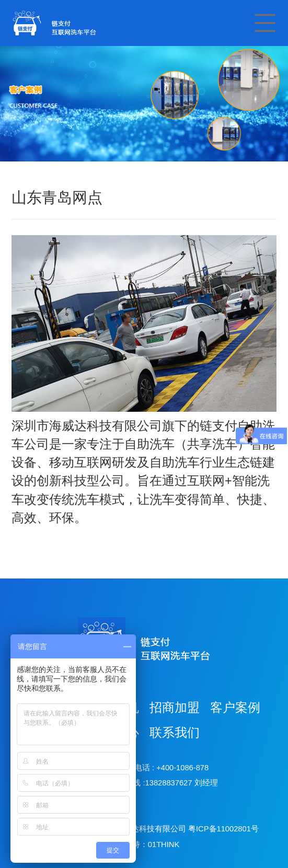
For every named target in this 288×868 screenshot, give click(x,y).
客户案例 (235, 708)
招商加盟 (175, 708)
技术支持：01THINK (144, 844)
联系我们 (175, 733)
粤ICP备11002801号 (223, 829)
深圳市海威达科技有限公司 (139, 829)
